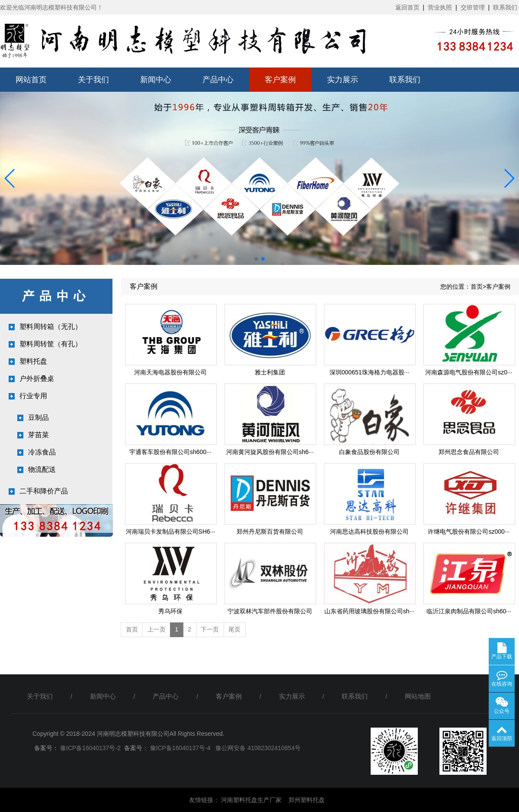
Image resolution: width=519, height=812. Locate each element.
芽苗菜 (38, 435)
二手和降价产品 (44, 491)
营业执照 (440, 7)
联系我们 (505, 7)
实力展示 (343, 80)
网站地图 (418, 696)
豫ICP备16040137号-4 (179, 748)
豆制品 (38, 417)
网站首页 (31, 80)
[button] (10, 178)
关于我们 (93, 80)
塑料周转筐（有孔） (51, 344)
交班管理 (473, 7)
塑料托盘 (33, 361)
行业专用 (33, 396)
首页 (477, 287)
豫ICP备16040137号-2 (90, 748)
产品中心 (218, 80)
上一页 (157, 629)
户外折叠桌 (37, 379)
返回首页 (407, 7)
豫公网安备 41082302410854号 (258, 748)
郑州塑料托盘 (307, 800)
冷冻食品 (42, 452)
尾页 (234, 629)
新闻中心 (156, 80)
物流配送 (42, 469)
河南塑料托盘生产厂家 (251, 800)
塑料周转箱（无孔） (51, 327)
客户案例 (280, 80)
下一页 (210, 629)
